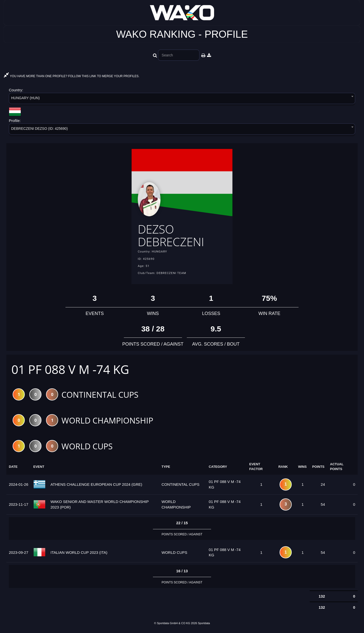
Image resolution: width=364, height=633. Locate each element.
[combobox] (182, 99)
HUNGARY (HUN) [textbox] (25, 98)
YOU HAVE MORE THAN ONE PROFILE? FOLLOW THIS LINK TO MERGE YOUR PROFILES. (72, 76)
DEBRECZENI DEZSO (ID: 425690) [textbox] (39, 129)
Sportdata (204, 624)
